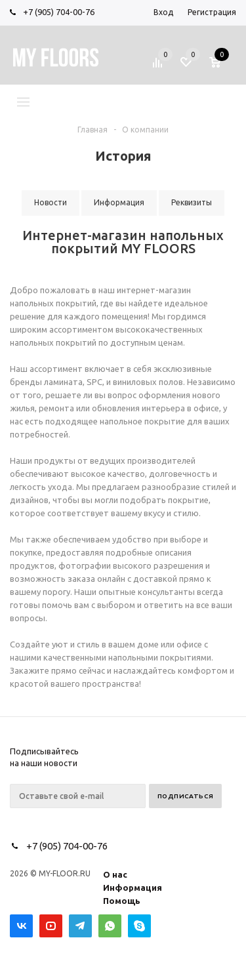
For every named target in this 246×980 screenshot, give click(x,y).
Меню (54, 101)
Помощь (122, 901)
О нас (115, 874)
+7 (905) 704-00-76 (59, 12)
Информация (133, 888)
